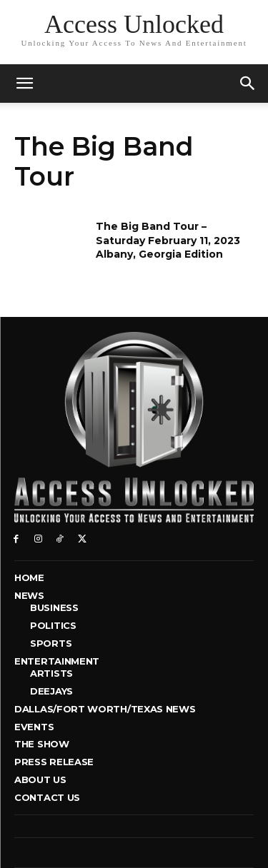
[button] (248, 84)
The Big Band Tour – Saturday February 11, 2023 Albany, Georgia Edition (168, 240)
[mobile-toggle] (24, 84)
